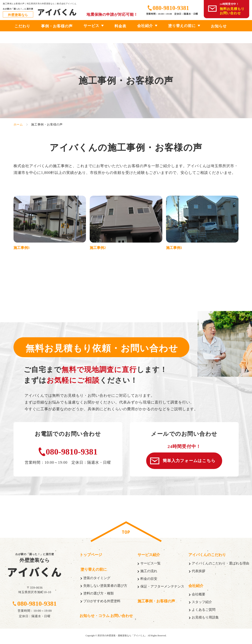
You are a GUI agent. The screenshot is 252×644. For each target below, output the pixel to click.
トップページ (91, 556)
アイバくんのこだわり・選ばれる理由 (220, 565)
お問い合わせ (122, 617)
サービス (91, 26)
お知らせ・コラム (95, 617)
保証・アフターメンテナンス (162, 588)
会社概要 (199, 596)
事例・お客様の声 (57, 26)
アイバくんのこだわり (207, 556)
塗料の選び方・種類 (99, 595)
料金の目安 (149, 580)
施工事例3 (22, 248)
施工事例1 (175, 248)
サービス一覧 (150, 565)
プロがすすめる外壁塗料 (102, 603)
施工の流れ (149, 573)
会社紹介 (145, 26)
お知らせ (219, 26)
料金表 (120, 26)
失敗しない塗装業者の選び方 (105, 587)
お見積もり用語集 (205, 619)
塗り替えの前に (182, 26)
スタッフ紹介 (202, 603)
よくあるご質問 (204, 611)
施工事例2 (98, 248)
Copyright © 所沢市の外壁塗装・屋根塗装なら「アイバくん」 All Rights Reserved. (126, 637)
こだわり (22, 26)
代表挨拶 (199, 573)
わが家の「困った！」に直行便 (35, 559)
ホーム (18, 124)
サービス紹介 (149, 556)
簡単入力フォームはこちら (190, 461)
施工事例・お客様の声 (156, 603)
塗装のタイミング (97, 579)
